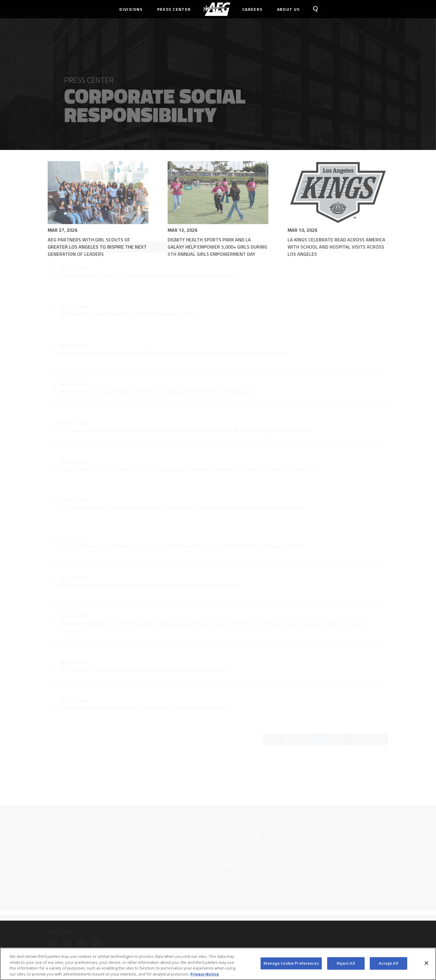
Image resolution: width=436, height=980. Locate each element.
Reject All (346, 965)
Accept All (388, 965)
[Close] (426, 965)
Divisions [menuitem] (131, 9)
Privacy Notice (205, 976)
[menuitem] (217, 9)
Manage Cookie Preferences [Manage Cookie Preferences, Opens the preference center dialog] (291, 965)
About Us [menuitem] (288, 9)
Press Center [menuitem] (174, 9)
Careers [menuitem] (252, 9)
